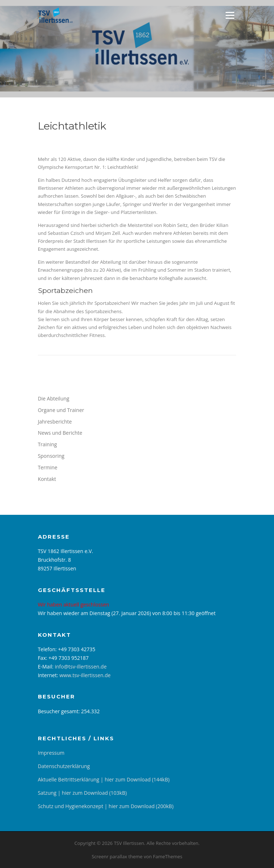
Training (47, 444)
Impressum (51, 753)
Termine (48, 467)
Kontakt (47, 479)
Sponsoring (51, 456)
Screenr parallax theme (117, 856)
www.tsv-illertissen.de (85, 675)
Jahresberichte (55, 422)
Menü (230, 15)
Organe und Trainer (61, 410)
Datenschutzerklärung (64, 766)
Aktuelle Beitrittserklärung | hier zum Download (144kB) (104, 779)
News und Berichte (60, 433)
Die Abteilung (54, 398)
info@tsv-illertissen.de (81, 667)
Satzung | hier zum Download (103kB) (82, 793)
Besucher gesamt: (60, 711)
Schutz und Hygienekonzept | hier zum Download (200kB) (106, 806)
